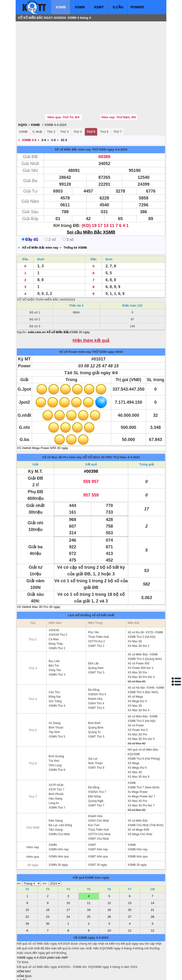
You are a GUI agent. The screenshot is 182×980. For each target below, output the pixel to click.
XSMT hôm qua (98, 828)
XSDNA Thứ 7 (97, 763)
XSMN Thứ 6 (57, 741)
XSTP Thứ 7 (56, 761)
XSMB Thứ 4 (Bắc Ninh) (143, 664)
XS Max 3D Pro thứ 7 (141, 777)
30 (48, 895)
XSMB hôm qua (137, 828)
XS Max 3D (135, 613)
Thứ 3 (64, 103)
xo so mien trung (83, 973)
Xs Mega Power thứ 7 (141, 768)
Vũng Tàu (55, 642)
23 (48, 888)
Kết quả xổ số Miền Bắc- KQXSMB (143, 723)
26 (109, 888)
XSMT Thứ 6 (96, 739)
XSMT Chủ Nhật (99, 810)
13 (130, 874)
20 (130, 881)
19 (109, 881)
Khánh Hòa (95, 670)
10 (68, 874)
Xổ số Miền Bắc (138, 792)
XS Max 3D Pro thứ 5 (141, 710)
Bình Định (94, 695)
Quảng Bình (96, 699)
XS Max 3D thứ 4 (138, 682)
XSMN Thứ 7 (57, 779)
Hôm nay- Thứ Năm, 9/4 (119, 89)
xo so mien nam (59, 973)
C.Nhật (37, 103)
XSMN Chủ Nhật (59, 806)
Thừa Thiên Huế (99, 608)
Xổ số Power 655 (138, 635)
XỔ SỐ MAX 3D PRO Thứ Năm (105, 429)
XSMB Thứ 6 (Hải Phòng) (144, 730)
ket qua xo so (105, 973)
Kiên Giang (56, 792)
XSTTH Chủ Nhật (99, 806)
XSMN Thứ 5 (57, 708)
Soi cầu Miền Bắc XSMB (91, 204)
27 (130, 888)
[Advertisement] (52, 53)
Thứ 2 (51, 103)
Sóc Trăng (55, 673)
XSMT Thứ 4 (96, 679)
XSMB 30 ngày (80, 304)
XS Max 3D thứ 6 (138, 748)
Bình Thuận (56, 699)
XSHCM (54, 602)
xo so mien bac (36, 973)
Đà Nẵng (94, 661)
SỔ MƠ (22, 961)
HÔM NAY (24, 943)
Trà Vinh (54, 732)
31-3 (64, 111)
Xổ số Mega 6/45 (138, 801)
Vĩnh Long (55, 737)
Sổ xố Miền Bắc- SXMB (143, 688)
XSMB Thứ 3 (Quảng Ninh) (145, 630)
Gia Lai (93, 730)
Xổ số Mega (135, 668)
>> (44, 855)
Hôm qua (33, 828)
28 (152, 888)
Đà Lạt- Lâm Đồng (60, 797)
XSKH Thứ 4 (96, 675)
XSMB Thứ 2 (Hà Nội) (141, 608)
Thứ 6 (104, 103)
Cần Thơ (54, 664)
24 (68, 888)
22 (27, 888)
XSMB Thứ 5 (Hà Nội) (141, 692)
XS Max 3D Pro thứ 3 (141, 649)
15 (27, 881)
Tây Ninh (54, 704)
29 (27, 895)
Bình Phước (56, 766)
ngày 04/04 (115, 323)
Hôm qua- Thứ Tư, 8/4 (63, 89)
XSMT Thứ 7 (96, 777)
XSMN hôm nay (59, 821)
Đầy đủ (30, 211)
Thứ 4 (78, 103)
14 (152, 874)
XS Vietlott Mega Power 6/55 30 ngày (42, 419)
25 (89, 888)
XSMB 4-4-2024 (55, 96)
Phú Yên (94, 604)
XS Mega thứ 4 (137, 673)
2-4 (44, 111)
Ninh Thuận (96, 735)
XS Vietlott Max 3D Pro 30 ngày (39, 578)
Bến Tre (54, 637)
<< (19, 855)
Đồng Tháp (56, 615)
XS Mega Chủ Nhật (140, 806)
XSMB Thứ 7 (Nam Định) (143, 759)
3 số (68, 211)
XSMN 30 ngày (58, 836)
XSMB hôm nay (137, 821)
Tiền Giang (56, 801)
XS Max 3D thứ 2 (138, 617)
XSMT (99, 7)
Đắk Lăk (93, 635)
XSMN (80, 7)
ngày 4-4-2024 (117, 121)
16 (48, 881)
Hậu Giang (55, 770)
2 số (50, 211)
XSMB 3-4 (29, 111)
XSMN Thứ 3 (57, 646)
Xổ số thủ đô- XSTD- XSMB (145, 604)
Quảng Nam (96, 639)
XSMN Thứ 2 (57, 620)
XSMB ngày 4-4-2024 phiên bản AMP (42, 929)
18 (89, 881)
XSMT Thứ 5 (96, 708)
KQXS (23, 96)
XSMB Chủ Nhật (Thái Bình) (145, 797)
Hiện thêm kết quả (91, 312)
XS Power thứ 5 (138, 701)
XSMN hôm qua (59, 828)
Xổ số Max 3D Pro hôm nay (62, 429)
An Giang (55, 695)
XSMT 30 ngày (98, 836)
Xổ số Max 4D (136, 653)
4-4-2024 (134, 429)
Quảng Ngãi (96, 772)
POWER (137, 7)
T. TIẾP (22, 952)
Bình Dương (56, 728)
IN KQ (21, 966)
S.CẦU (118, 7)
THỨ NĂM (99, 121)
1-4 (53, 111)
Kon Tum (94, 797)
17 (68, 881)
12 (109, 874)
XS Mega (133, 735)
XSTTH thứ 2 (97, 613)
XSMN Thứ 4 (57, 677)
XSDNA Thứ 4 (97, 666)
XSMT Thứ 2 (96, 617)
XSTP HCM (56, 757)
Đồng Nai (55, 668)
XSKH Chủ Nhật (98, 792)
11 (89, 874)
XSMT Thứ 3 (96, 644)
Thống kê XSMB (75, 219)
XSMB (61, 7)
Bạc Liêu (54, 633)
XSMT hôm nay (98, 821)
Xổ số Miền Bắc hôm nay (73, 121)
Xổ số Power (136, 697)
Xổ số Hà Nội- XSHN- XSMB (146, 659)
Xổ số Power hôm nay (75, 323)
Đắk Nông (95, 768)
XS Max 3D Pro (137, 644)
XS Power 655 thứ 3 (140, 639)
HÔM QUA (24, 948)
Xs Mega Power (138, 763)
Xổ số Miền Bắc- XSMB (143, 626)
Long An (54, 775)
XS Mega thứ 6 (137, 739)
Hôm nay (33, 819)
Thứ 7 (117, 103)
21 (152, 881)
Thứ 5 (91, 103)
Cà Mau (54, 611)
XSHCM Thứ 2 (58, 606)
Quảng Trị (94, 704)
